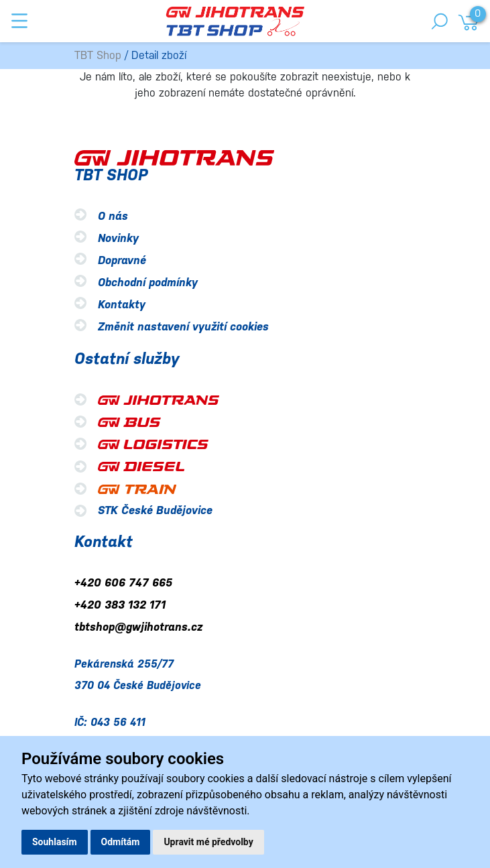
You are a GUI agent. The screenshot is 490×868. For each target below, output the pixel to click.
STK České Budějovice (155, 510)
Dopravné (122, 260)
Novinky (118, 238)
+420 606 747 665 (123, 583)
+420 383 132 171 (120, 605)
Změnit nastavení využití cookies (183, 327)
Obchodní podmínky (148, 283)
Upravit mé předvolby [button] (208, 842)
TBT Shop (98, 55)
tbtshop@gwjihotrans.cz (138, 627)
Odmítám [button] (121, 842)
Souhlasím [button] (55, 842)
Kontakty (122, 305)
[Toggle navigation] (19, 21)
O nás (113, 216)
